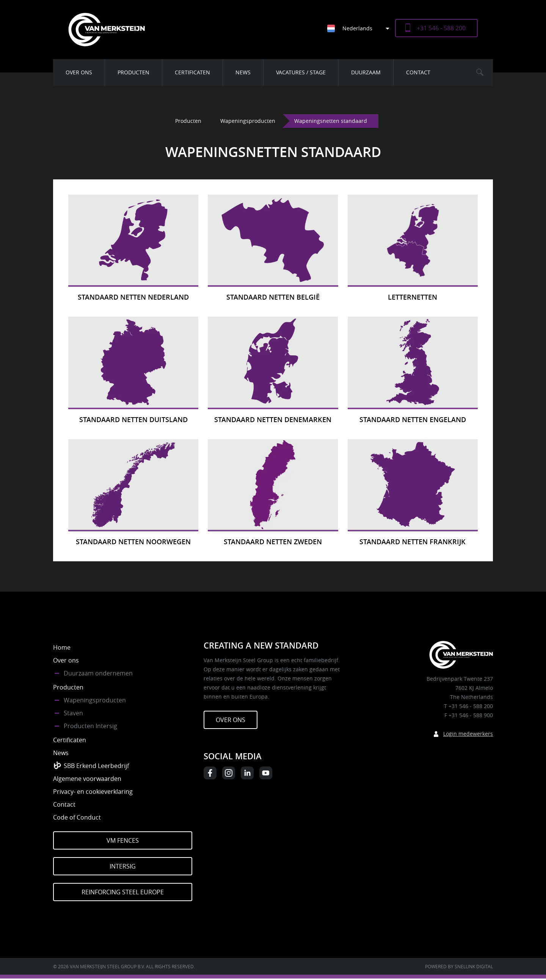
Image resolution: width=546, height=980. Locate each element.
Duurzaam (366, 72)
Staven (73, 713)
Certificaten (192, 72)
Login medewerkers (468, 734)
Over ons (79, 72)
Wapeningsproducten (248, 121)
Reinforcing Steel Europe (123, 892)
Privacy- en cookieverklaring (93, 792)
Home (62, 647)
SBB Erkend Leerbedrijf (96, 766)
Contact (418, 72)
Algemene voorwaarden (87, 779)
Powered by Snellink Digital (459, 966)
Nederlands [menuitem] (357, 28)
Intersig (123, 866)
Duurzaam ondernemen (98, 673)
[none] (355, 28)
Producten (133, 72)
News (243, 72)
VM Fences (123, 840)
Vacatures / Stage (301, 72)
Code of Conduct (77, 817)
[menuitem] (361, 28)
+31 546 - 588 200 (441, 28)
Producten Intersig (90, 726)
